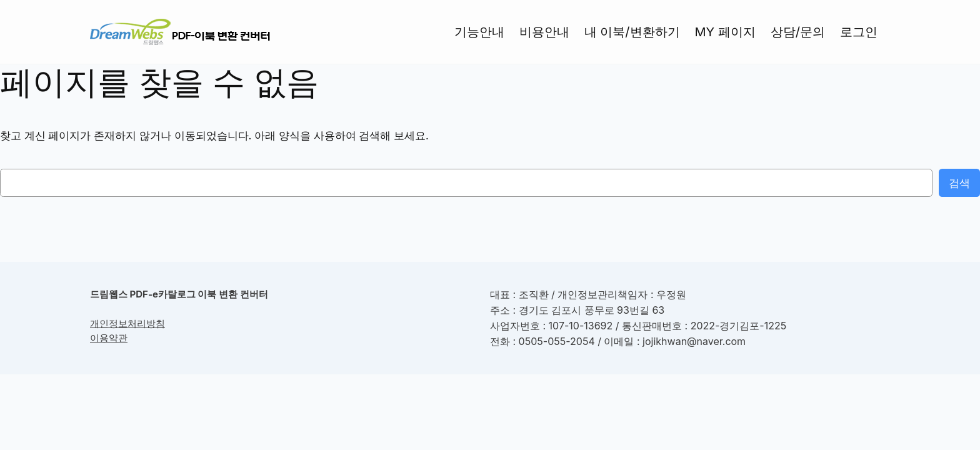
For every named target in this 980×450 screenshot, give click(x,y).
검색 (959, 183)
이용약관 (109, 338)
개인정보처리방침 (127, 323)
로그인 (859, 32)
